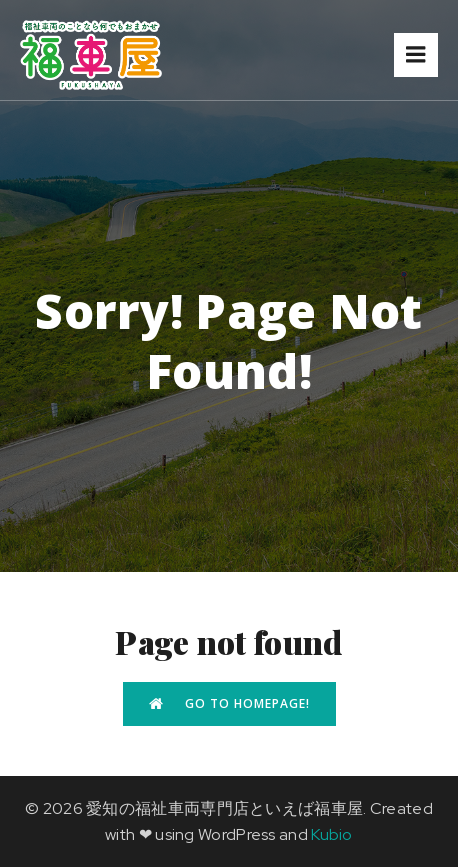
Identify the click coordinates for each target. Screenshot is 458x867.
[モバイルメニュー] (416, 55)
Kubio (332, 834)
